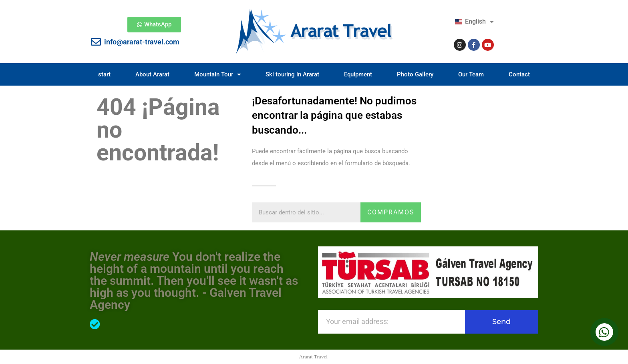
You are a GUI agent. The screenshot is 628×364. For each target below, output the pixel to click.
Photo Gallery (415, 74)
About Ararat (152, 74)
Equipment (358, 74)
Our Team (471, 74)
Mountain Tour (217, 75)
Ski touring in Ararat (292, 74)
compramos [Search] (391, 212)
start (104, 74)
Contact (519, 74)
